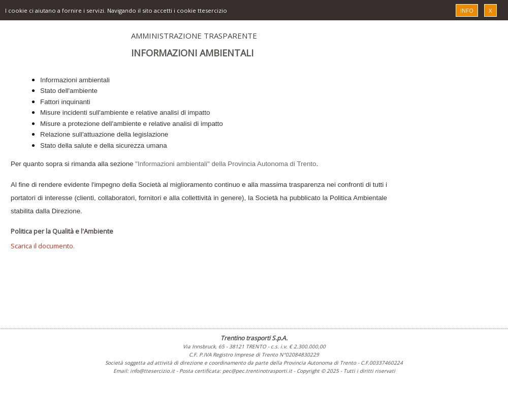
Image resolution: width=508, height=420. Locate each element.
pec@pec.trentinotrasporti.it (257, 371)
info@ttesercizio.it (152, 371)
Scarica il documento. (43, 246)
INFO (467, 10)
